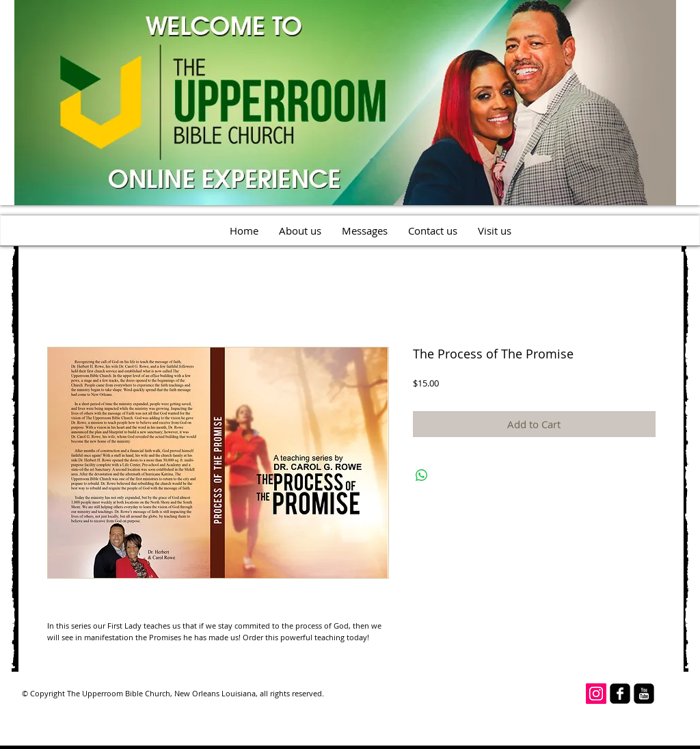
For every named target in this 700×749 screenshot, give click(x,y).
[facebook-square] (620, 694)
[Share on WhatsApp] (422, 475)
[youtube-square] (644, 694)
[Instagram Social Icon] (596, 694)
